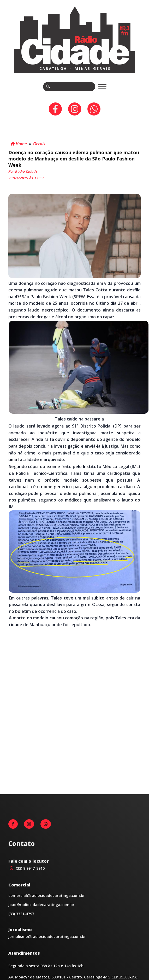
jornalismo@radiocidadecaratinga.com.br (47, 936)
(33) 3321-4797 (21, 914)
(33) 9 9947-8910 (26, 868)
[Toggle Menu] (102, 87)
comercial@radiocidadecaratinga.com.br (47, 895)
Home (19, 144)
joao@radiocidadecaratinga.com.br (41, 905)
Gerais (39, 144)
